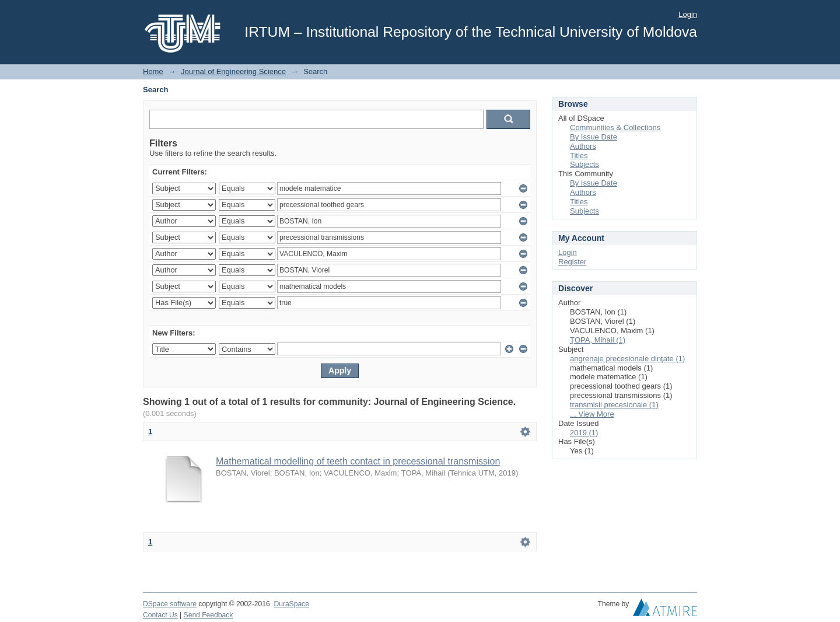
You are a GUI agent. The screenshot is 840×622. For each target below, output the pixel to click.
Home (153, 71)
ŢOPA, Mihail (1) (598, 340)
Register (572, 262)
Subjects (584, 164)
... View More (592, 414)
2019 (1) (584, 433)
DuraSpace (291, 604)
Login (688, 14)
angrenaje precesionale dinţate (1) (627, 359)
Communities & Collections (615, 127)
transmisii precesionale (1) (614, 405)
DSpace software (170, 604)
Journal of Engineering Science (233, 71)
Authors (583, 146)
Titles (579, 155)
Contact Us (160, 615)
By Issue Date (594, 137)
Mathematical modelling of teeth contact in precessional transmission (358, 461)
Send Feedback (209, 615)
